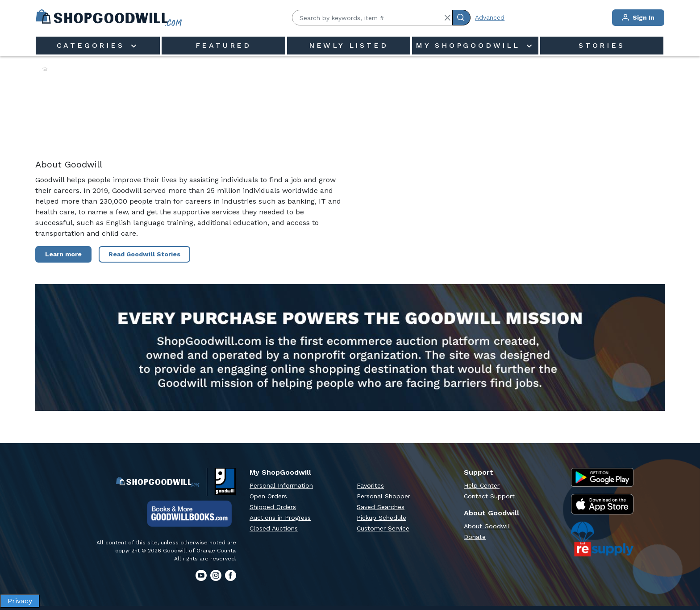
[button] (447, 18)
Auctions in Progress (280, 518)
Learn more (63, 254)
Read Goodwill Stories (144, 254)
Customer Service (383, 528)
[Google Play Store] (602, 477)
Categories (93, 45)
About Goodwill (487, 526)
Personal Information (281, 485)
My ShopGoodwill (470, 45)
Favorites (370, 485)
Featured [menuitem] (223, 45)
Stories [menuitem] (602, 45)
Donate (475, 537)
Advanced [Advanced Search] (490, 17)
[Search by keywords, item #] (372, 18)
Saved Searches (381, 507)
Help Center (482, 485)
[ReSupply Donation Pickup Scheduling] (602, 539)
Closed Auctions (274, 528)
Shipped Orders (273, 507)
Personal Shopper (383, 496)
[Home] (45, 69)
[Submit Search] (461, 18)
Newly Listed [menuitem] (349, 45)
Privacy (20, 601)
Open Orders (268, 496)
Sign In (638, 17)
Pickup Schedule (381, 518)
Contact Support (489, 496)
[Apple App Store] (602, 504)
